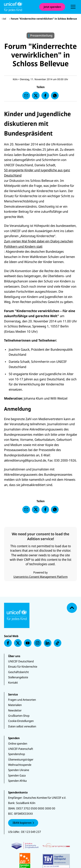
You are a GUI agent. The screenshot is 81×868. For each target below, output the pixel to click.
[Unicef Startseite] (20, 7)
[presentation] (73, 7)
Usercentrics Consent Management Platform (40, 577)
